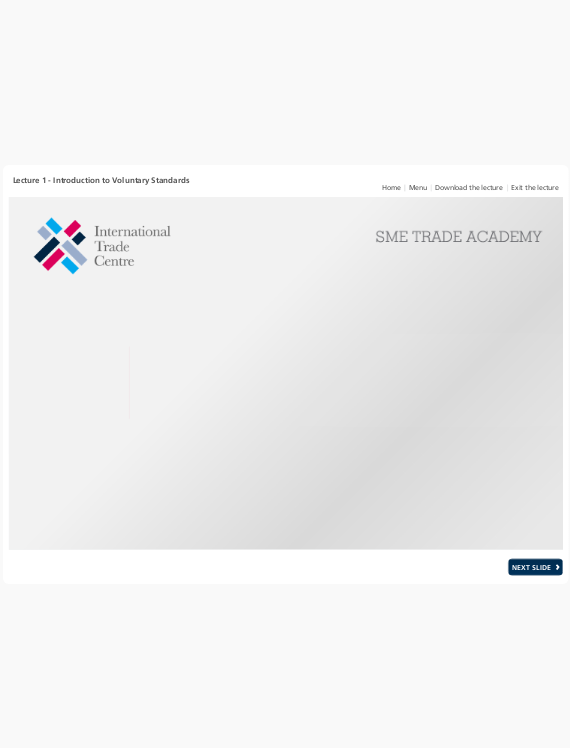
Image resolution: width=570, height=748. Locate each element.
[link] (391, 186)
